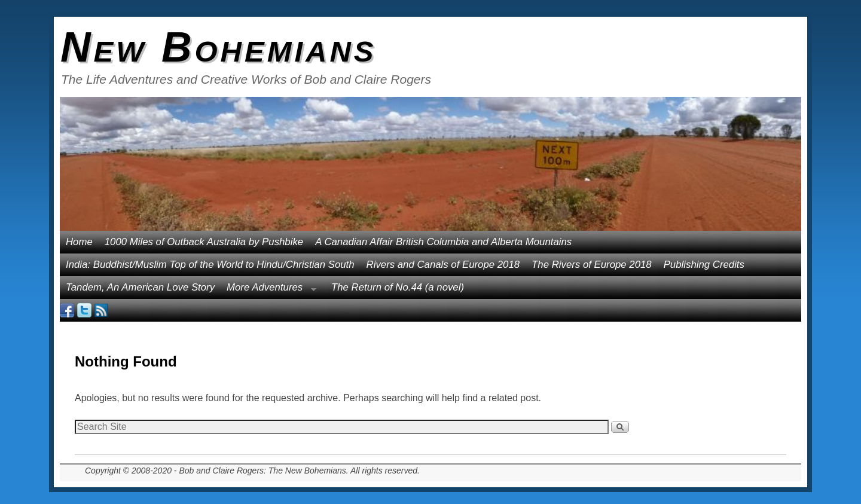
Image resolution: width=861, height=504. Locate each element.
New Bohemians (219, 47)
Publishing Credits (704, 265)
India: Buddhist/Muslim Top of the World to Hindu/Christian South (210, 265)
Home (79, 242)
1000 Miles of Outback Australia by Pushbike (204, 242)
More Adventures (268, 290)
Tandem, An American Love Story (140, 287)
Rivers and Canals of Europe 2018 (443, 265)
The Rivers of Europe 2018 (592, 265)
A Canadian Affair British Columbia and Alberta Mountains (443, 242)
